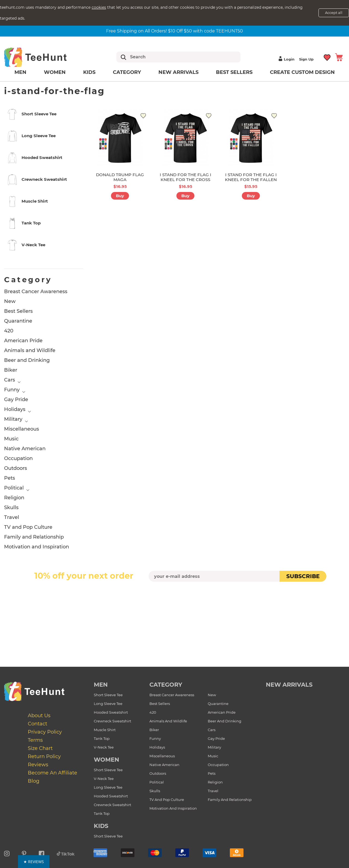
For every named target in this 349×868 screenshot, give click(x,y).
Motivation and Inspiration (37, 547)
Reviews (38, 765)
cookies (99, 7)
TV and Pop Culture (28, 527)
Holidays (15, 409)
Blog (34, 781)
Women (55, 72)
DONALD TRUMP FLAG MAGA (120, 177)
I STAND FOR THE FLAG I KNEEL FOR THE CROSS (186, 177)
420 (9, 331)
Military (13, 419)
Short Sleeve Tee (108, 695)
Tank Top (102, 738)
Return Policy (44, 756)
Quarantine (18, 321)
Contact (37, 724)
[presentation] (174, 594)
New (10, 301)
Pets (10, 478)
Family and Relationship (34, 537)
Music (11, 439)
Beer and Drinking (27, 360)
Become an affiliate (52, 773)
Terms (35, 740)
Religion (14, 498)
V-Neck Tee (104, 747)
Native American (25, 449)
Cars (10, 380)
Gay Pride (16, 400)
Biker (11, 370)
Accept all (334, 13)
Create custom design (302, 72)
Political (14, 488)
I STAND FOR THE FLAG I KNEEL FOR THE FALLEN (251, 177)
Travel (12, 517)
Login (286, 59)
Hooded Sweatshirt (111, 712)
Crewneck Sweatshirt (112, 721)
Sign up (306, 59)
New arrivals (178, 72)
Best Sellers (234, 72)
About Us (39, 716)
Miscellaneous (22, 429)
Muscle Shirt (105, 730)
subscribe (303, 576)
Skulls (11, 507)
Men (20, 72)
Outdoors (16, 468)
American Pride (23, 341)
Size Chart (40, 748)
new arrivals (289, 685)
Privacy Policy (45, 732)
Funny (12, 390)
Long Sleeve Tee (108, 704)
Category (127, 72)
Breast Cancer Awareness (36, 292)
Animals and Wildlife (30, 350)
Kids (89, 72)
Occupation (18, 458)
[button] (175, 862)
